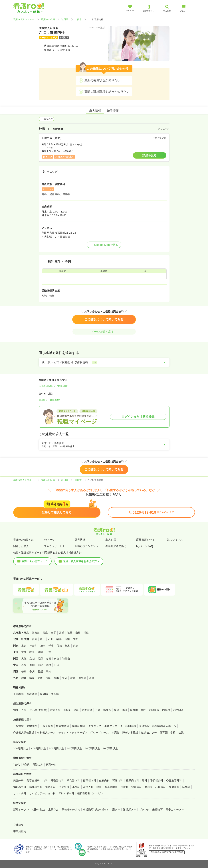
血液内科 (104, 780)
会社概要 (19, 825)
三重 (48, 652)
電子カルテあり (175, 810)
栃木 (67, 646)
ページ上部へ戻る (104, 332)
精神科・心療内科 (155, 787)
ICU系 (67, 710)
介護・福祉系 (103, 710)
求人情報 (95, 111)
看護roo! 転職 (48, 19)
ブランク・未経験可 (151, 810)
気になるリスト (176, 540)
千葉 (51, 646)
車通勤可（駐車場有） (50, 400)
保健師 (44, 694)
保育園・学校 (138, 710)
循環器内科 (90, 780)
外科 (145, 780)
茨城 (59, 646)
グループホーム (99, 733)
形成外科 (64, 787)
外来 (24, 710)
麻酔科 (186, 787)
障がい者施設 (130, 733)
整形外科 (51, 787)
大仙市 (78, 19)
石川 (51, 639)
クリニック (95, 726)
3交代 (26, 764)
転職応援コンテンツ (86, 546)
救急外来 (55, 710)
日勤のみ (38, 764)
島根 (48, 665)
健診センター (149, 733)
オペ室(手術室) (38, 710)
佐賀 (40, 678)
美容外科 (19, 780)
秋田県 (65, 19)
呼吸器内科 (57, 780)
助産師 (55, 694)
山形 (78, 633)
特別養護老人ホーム (164, 726)
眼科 (99, 787)
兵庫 (40, 659)
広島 (24, 665)
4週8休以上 (39, 810)
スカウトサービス (54, 546)
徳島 (24, 671)
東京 (24, 646)
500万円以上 (57, 748)
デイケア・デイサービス (73, 733)
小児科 (76, 787)
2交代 (17, 764)
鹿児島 (82, 678)
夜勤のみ (51, 764)
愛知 (24, 652)
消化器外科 (20, 787)
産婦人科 (88, 787)
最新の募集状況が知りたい (102, 80)
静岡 (40, 652)
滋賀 (48, 659)
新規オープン (21, 810)
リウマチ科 (20, 793)
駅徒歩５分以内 (71, 810)
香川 (32, 671)
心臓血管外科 (174, 780)
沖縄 (92, 678)
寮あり (116, 810)
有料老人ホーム (46, 733)
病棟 (16, 710)
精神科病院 (79, 726)
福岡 (32, 678)
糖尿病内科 (132, 780)
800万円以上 (110, 748)
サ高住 (115, 733)
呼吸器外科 (157, 780)
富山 (43, 639)
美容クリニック (113, 726)
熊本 (56, 678)
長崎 (48, 678)
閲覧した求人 (21, 546)
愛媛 (40, 671)
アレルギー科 (66, 793)
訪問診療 (154, 710)
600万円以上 (75, 748)
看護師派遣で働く (116, 546)
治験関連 (178, 710)
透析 (76, 710)
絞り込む (47, 119)
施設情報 (113, 111)
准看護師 (32, 694)
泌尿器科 (137, 787)
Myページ (50, 540)
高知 (48, 671)
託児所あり (130, 810)
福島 (86, 633)
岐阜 (32, 652)
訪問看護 (87, 710)
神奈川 (33, 646)
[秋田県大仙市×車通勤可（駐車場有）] (104, 362)
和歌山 (66, 659)
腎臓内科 (118, 780)
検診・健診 (120, 710)
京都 (32, 659)
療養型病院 (63, 726)
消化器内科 (73, 780)
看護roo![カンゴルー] (24, 19)
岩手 (53, 633)
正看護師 (19, 694)
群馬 (76, 646)
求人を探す (112, 540)
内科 (45, 780)
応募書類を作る (145, 540)
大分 (65, 678)
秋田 (70, 633)
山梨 (67, 639)
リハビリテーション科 (42, 793)
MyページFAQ (145, 546)
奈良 (57, 659)
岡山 (32, 665)
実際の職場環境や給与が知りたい (107, 92)
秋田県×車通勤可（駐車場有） (54, 386)
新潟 (34, 639)
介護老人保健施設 (24, 733)
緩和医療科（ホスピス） (92, 793)
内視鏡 (166, 710)
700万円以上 (92, 748)
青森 (45, 633)
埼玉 (43, 646)
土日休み (54, 810)
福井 (59, 639)
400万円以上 (39, 748)
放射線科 (174, 787)
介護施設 (144, 726)
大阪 (24, 659)
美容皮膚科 (33, 780)
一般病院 (19, 726)
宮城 (62, 633)
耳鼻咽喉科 (111, 787)
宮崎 (73, 678)
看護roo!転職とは (24, 540)
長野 (75, 639)
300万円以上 (21, 748)
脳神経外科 (36, 787)
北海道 (36, 633)
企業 (181, 733)
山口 (57, 665)
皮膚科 (125, 787)
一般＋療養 (47, 726)
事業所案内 (20, 831)
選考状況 (80, 540)
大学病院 (32, 726)
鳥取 (40, 665)
